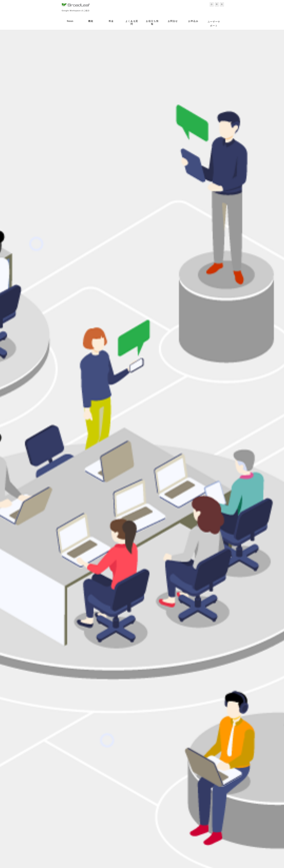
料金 (111, 21)
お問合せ (173, 21)
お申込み (193, 21)
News (70, 21)
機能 (91, 21)
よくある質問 (132, 23)
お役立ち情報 (152, 23)
